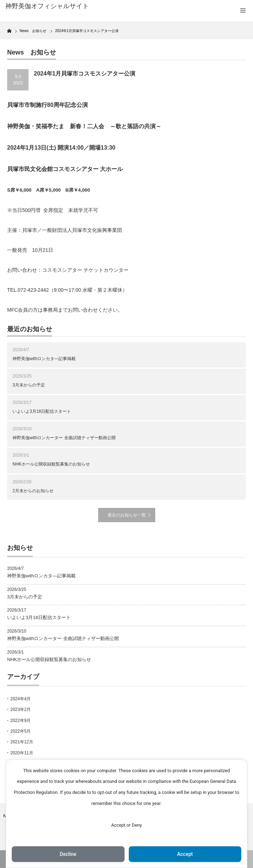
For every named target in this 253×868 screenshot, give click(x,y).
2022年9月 (21, 721)
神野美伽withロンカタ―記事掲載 (44, 359)
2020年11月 (22, 753)
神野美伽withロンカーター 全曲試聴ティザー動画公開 (64, 438)
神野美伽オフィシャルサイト (47, 6)
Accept (185, 854)
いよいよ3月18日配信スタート (42, 411)
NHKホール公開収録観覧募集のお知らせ (51, 464)
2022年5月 (21, 731)
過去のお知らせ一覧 (127, 515)
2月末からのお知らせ (33, 491)
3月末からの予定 (29, 385)
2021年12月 (22, 742)
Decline (68, 854)
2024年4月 (21, 699)
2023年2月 (21, 710)
